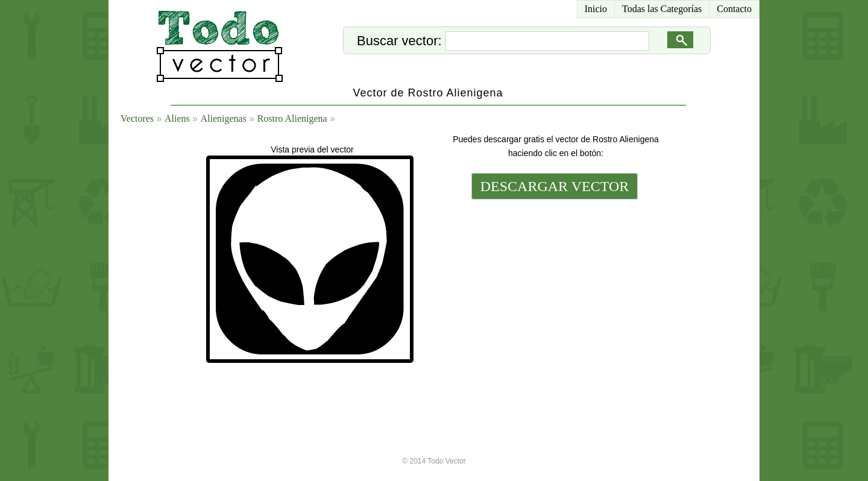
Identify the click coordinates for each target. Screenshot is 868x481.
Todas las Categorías (662, 9)
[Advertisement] (553, 285)
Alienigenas (223, 118)
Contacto (734, 9)
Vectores (137, 118)
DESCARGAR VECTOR (555, 186)
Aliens (177, 118)
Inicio (596, 9)
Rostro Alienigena (292, 118)
